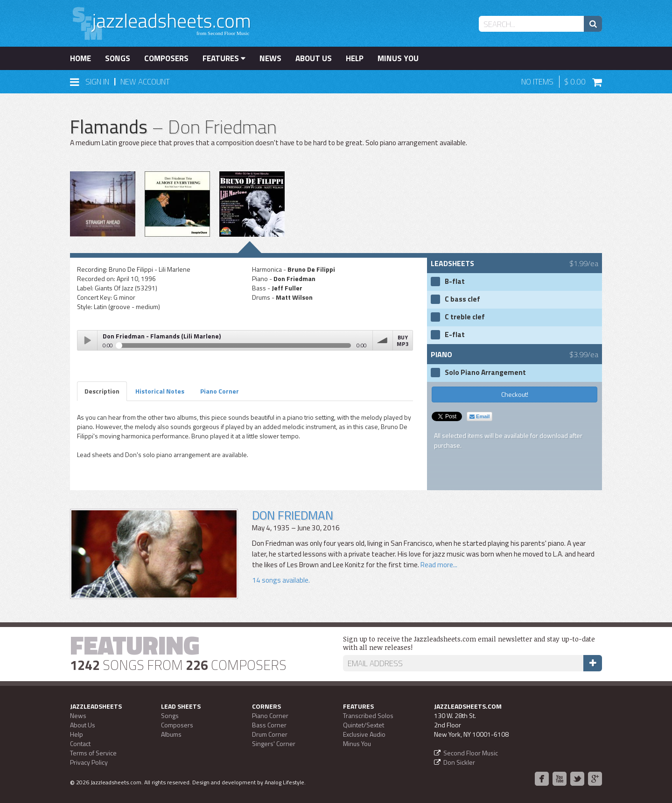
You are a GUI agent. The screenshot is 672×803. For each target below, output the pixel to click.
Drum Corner (270, 734)
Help (355, 58)
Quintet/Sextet (364, 725)
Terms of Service (93, 753)
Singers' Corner (274, 743)
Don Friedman (293, 515)
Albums (171, 734)
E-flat (455, 335)
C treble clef (465, 317)
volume (383, 340)
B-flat (455, 282)
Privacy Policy (89, 762)
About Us (314, 58)
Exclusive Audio (364, 734)
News (270, 58)
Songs (118, 58)
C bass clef (462, 299)
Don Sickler (459, 762)
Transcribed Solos (368, 715)
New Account (145, 82)
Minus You (398, 58)
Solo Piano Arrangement (485, 373)
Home (80, 58)
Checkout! (515, 394)
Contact (80, 743)
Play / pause (87, 340)
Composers (166, 58)
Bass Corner (269, 725)
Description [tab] (102, 391)
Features (224, 58)
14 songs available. (281, 580)
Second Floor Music (471, 753)
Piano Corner (270, 715)
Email (479, 416)
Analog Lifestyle (284, 782)
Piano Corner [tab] (220, 391)
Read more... (438, 565)
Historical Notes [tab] (160, 391)
